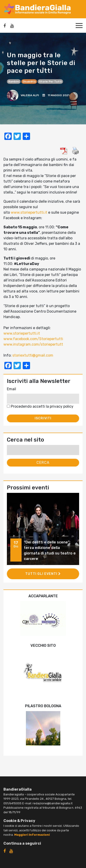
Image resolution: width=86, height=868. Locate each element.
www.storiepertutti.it (29, 212)
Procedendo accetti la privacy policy (40, 406)
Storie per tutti (50, 82)
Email (11, 389)
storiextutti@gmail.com (33, 355)
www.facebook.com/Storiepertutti (33, 339)
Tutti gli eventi (43, 574)
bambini (14, 82)
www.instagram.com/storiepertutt (33, 344)
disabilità (29, 82)
